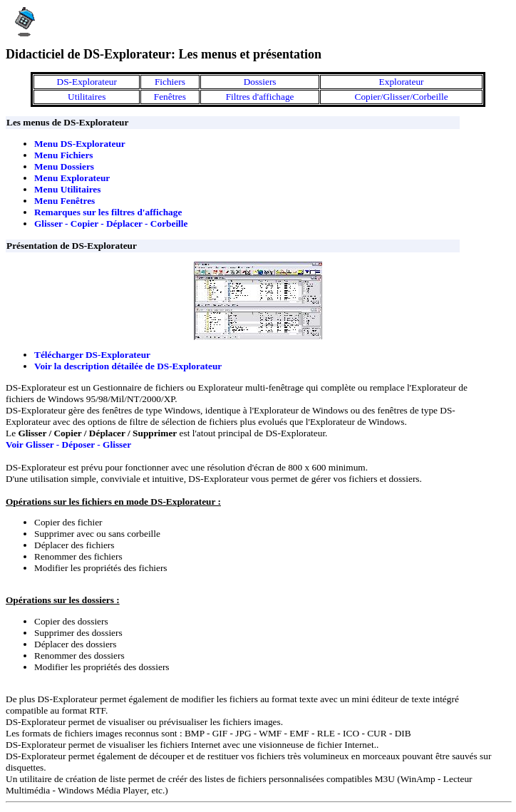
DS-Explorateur (87, 82)
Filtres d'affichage (260, 97)
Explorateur (402, 82)
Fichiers (170, 82)
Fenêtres (170, 97)
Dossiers (260, 82)
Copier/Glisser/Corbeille (402, 97)
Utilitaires (87, 97)
